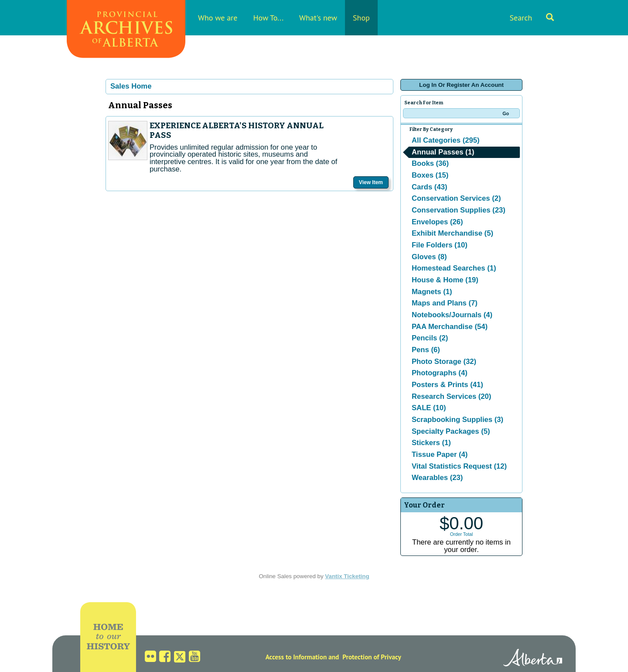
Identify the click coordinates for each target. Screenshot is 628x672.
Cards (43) (429, 187)
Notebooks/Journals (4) (452, 315)
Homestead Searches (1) (454, 268)
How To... (268, 18)
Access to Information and (302, 657)
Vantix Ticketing (347, 576)
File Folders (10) (440, 245)
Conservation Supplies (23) (459, 210)
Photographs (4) (440, 373)
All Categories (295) (446, 140)
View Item (371, 182)
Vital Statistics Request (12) (459, 466)
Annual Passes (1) (443, 152)
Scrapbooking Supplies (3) (457, 420)
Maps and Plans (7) (445, 303)
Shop (361, 18)
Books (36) (430, 163)
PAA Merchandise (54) (450, 327)
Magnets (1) (432, 292)
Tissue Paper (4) (440, 454)
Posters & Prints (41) (447, 385)
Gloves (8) (429, 257)
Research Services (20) (451, 396)
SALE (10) (429, 408)
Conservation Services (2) (456, 198)
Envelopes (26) (437, 222)
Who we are (218, 18)
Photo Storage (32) (444, 362)
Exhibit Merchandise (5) (452, 233)
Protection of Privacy (372, 657)
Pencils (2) (430, 338)
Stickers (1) (431, 443)
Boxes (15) (430, 175)
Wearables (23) (437, 478)
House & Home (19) (445, 280)
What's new (318, 18)
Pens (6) (426, 350)
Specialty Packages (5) (451, 431)
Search (532, 18)
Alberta (533, 659)
